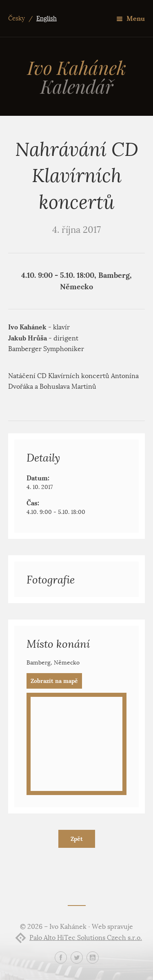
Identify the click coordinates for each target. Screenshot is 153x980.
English (47, 18)
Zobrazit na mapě (54, 681)
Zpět (77, 839)
